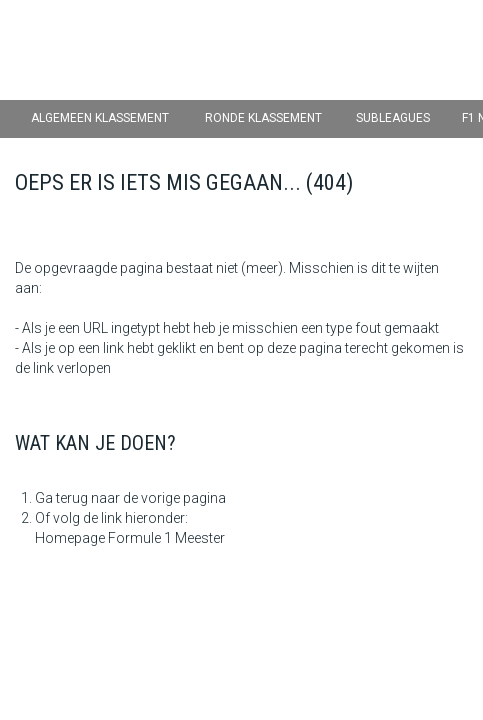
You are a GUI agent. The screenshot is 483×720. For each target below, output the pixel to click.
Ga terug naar (77, 498)
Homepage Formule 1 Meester (130, 538)
